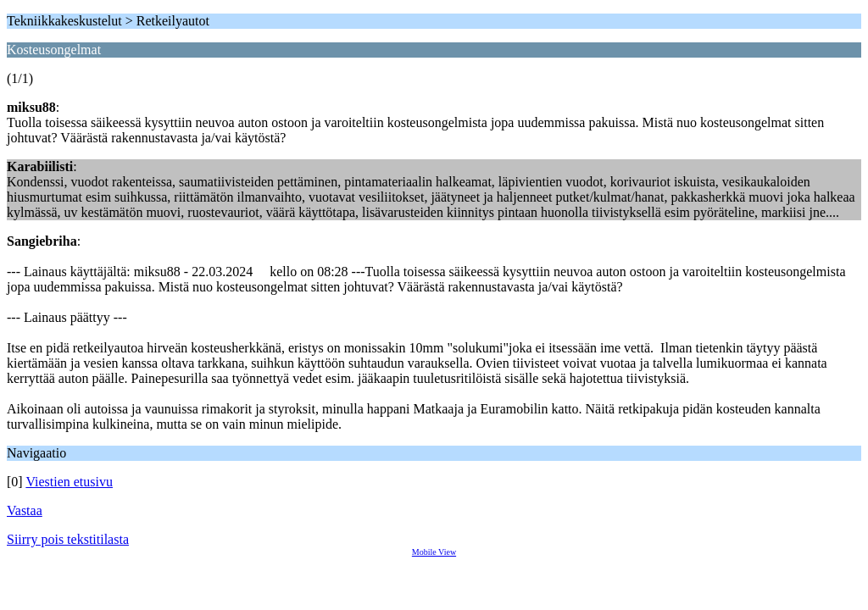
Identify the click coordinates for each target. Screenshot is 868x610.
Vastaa (25, 510)
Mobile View (434, 552)
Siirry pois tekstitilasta (68, 539)
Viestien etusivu (69, 482)
